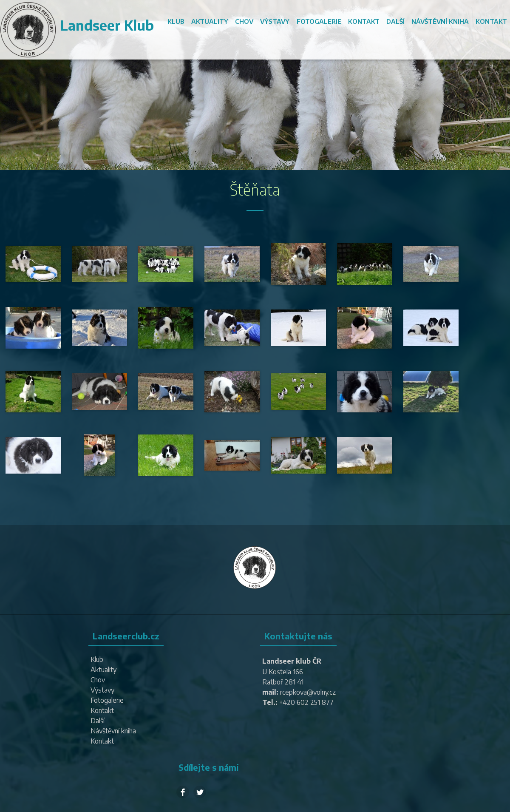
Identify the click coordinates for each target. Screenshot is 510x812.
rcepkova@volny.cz (308, 692)
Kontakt (364, 21)
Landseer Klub (106, 25)
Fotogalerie (319, 21)
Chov (245, 21)
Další (395, 21)
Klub (176, 21)
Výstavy (275, 21)
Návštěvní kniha (440, 21)
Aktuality (210, 21)
